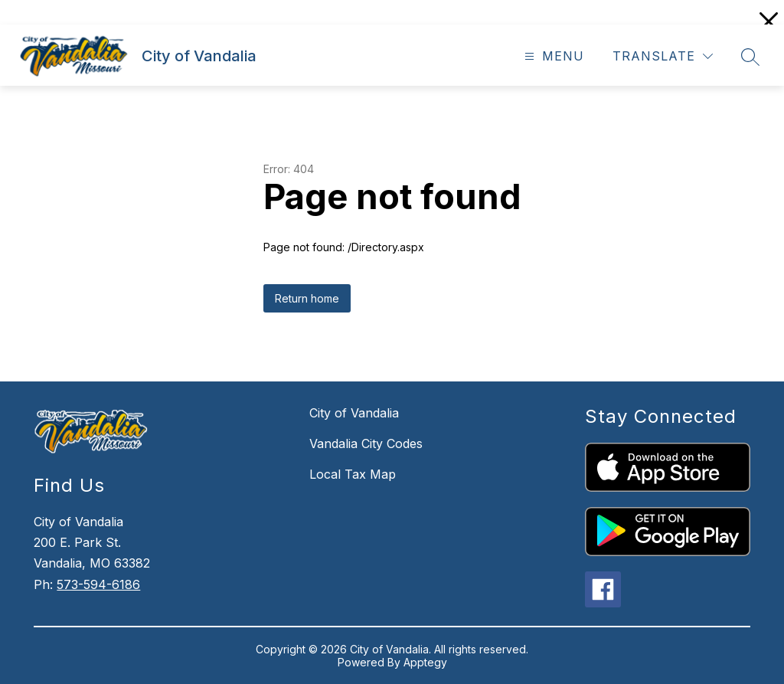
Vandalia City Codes (366, 443)
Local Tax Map (353, 474)
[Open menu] (552, 56)
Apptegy (425, 662)
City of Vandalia (354, 413)
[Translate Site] (663, 56)
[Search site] (750, 57)
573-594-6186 (98, 584)
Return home (307, 298)
